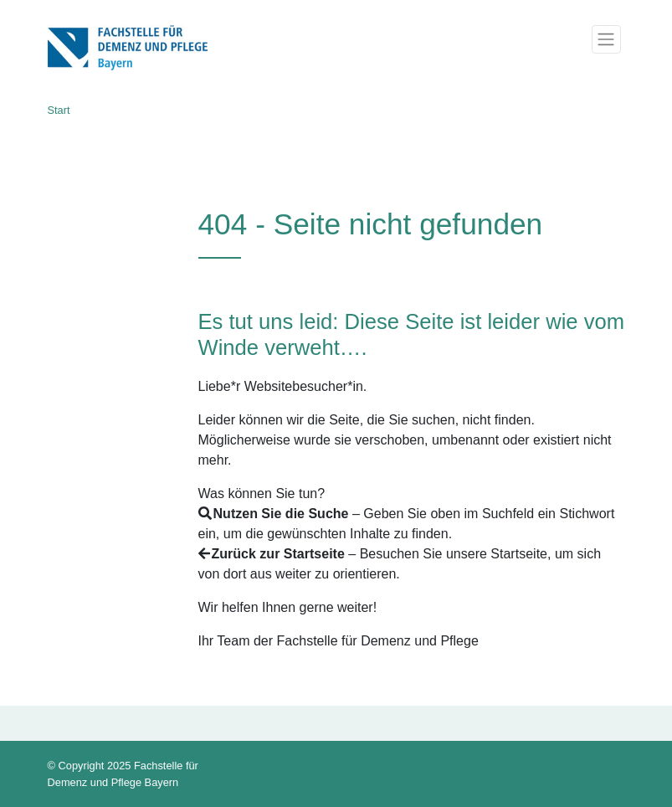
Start (59, 110)
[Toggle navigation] (606, 39)
